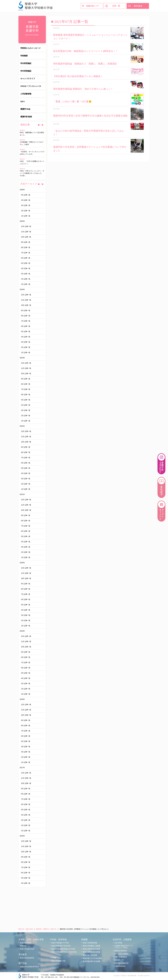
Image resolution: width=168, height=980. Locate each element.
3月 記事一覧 (26, 205)
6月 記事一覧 (26, 258)
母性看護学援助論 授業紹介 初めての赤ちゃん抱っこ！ (83, 89)
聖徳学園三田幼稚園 (90, 955)
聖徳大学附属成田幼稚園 (91, 949)
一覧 (42, 125)
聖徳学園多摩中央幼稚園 (91, 961)
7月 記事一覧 (26, 253)
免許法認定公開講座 (121, 954)
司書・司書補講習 (121, 957)
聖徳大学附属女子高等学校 (61, 946)
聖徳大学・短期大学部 (26, 929)
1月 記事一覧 (26, 216)
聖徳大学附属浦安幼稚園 (91, 952)
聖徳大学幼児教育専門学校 (29, 967)
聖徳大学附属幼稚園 (90, 943)
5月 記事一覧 (26, 195)
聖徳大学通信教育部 (27, 958)
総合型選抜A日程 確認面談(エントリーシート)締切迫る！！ (86, 51)
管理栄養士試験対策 (121, 963)
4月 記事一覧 (26, 200)
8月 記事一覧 (26, 247)
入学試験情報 (26, 94)
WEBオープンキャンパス (31, 86)
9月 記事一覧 (26, 242)
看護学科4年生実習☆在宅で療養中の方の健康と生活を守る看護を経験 (90, 116)
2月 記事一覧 (26, 211)
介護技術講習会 (120, 966)
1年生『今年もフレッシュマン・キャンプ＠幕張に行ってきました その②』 (32, 173)
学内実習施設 (26, 63)
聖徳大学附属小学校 (59, 961)
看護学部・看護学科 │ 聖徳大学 (46, 929)
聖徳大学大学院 (25, 943)
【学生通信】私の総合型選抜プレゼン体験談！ (78, 76)
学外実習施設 (26, 71)
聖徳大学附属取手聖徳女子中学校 (63, 949)
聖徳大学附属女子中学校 (60, 943)
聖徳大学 (23, 946)
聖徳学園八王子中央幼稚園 (92, 958)
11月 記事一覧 (26, 232)
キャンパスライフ (28, 79)
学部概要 (24, 56)
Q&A (23, 101)
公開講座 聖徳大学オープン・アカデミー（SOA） (125, 947)
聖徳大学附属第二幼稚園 (91, 946)
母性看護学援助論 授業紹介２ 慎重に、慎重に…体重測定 (85, 64)
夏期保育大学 (119, 960)
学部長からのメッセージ (30, 48)
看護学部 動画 (26, 117)
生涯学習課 (118, 943)
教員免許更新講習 (121, 951)
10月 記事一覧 (26, 237)
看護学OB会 (25, 109)
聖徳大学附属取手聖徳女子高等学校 (64, 952)
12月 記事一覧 (26, 226)
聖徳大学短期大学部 (27, 949)
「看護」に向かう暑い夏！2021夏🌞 (72, 102)
